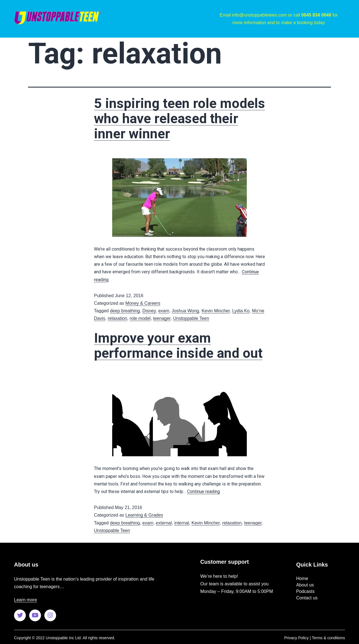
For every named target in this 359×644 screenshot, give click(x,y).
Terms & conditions (328, 638)
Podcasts (305, 591)
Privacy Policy (296, 638)
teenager (162, 318)
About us (305, 585)
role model (140, 318)
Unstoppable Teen (191, 318)
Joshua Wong (185, 311)
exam (164, 311)
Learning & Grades (144, 515)
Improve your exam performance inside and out (178, 346)
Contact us (307, 598)
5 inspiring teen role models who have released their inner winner (179, 119)
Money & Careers (143, 303)
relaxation (117, 318)
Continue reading (203, 491)
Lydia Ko (241, 311)
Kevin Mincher (216, 311)
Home (302, 578)
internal (181, 523)
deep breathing (125, 311)
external (164, 523)
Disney (149, 311)
